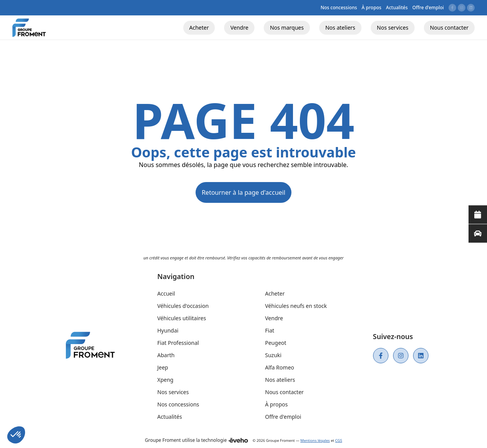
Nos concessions (178, 404)
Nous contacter (285, 392)
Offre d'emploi (283, 417)
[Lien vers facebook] (452, 8)
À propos (277, 404)
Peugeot (276, 343)
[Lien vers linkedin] (471, 8)
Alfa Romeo (280, 367)
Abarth (166, 355)
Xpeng (166, 380)
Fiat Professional (178, 343)
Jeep (163, 367)
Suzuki (274, 355)
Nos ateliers (280, 380)
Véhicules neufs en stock (296, 306)
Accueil (166, 293)
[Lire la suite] (478, 215)
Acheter (275, 293)
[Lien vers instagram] (462, 8)
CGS (339, 440)
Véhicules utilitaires (182, 318)
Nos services (173, 392)
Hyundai (168, 330)
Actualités (170, 417)
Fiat (270, 330)
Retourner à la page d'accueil (243, 192)
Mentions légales (315, 440)
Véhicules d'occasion (183, 306)
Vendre (274, 318)
